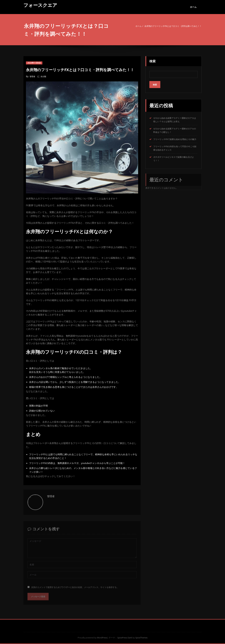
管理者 (33, 76)
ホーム (193, 7)
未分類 (45, 76)
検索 (152, 60)
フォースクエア (40, 5)
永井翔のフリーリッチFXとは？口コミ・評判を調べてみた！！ (170, 26)
